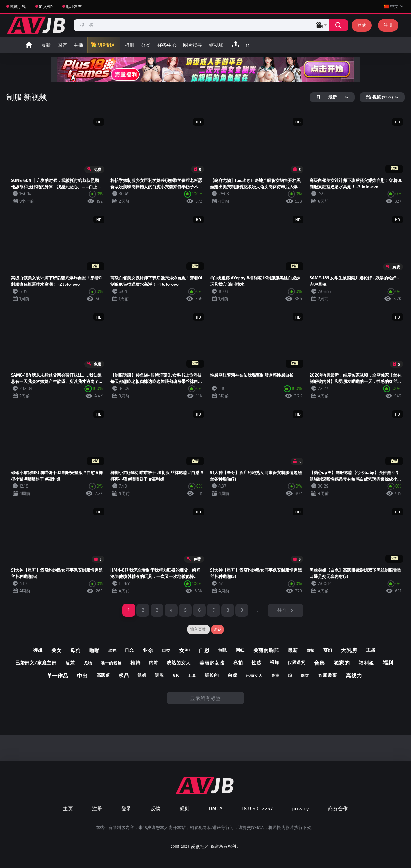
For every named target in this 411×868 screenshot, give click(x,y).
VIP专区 (106, 45)
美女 (57, 650)
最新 (46, 45)
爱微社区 (200, 846)
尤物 (88, 663)
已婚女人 (254, 675)
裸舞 (275, 663)
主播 (78, 45)
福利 (388, 663)
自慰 (204, 650)
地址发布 (74, 6)
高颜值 (103, 675)
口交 (129, 650)
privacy (301, 808)
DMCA (216, 808)
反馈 (156, 808)
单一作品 (58, 675)
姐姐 (142, 675)
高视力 (354, 675)
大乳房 (349, 650)
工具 (192, 675)
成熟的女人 (179, 663)
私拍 (238, 663)
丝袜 (112, 650)
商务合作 (338, 808)
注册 (388, 25)
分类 (146, 45)
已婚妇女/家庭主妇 (36, 663)
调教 (160, 675)
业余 (148, 650)
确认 (218, 629)
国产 (62, 45)
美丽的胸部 (266, 650)
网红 (240, 650)
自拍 (310, 650)
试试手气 (18, 6)
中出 (83, 675)
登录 (362, 25)
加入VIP (46, 6)
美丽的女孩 (212, 663)
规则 (185, 808)
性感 (257, 663)
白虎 (232, 675)
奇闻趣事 (328, 675)
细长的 (212, 675)
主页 (68, 808)
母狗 (75, 650)
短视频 (216, 45)
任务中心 (167, 45)
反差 (70, 663)
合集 (319, 663)
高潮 (275, 675)
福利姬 (366, 663)
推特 (136, 663)
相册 (129, 45)
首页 (29, 45)
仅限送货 (297, 663)
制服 (223, 650)
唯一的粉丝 (111, 663)
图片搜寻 (193, 45)
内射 (153, 663)
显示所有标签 (205, 698)
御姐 (38, 650)
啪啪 (94, 650)
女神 (185, 650)
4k (176, 675)
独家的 (342, 663)
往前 (282, 610)
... (256, 610)
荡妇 (328, 650)
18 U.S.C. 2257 (257, 808)
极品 (124, 675)
